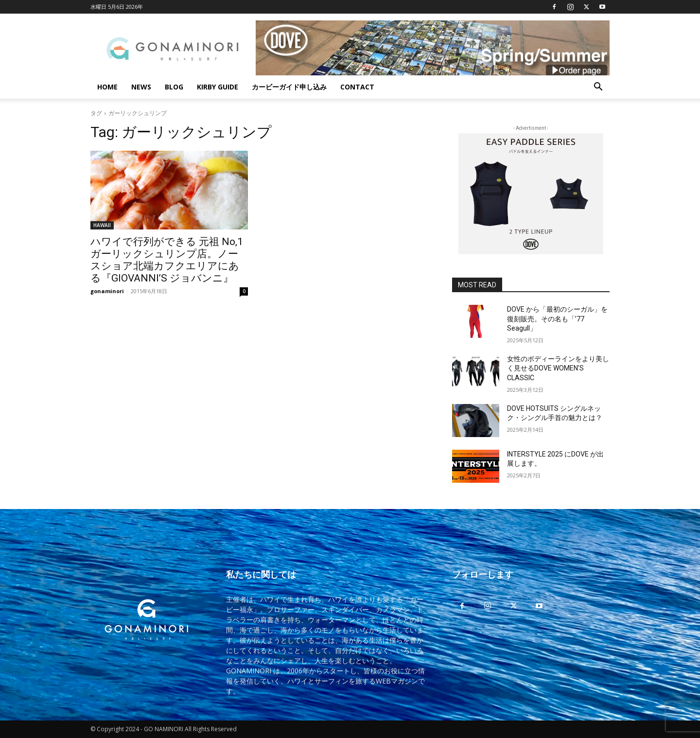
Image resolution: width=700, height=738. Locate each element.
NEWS (141, 87)
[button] (598, 88)
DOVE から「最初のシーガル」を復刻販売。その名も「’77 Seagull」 (557, 319)
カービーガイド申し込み (289, 87)
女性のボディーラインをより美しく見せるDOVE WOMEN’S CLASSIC (558, 368)
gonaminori (107, 291)
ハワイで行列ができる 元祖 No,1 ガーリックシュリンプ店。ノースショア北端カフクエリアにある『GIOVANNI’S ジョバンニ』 (167, 260)
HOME (107, 87)
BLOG (174, 87)
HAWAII (102, 225)
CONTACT (357, 87)
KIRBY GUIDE (218, 87)
